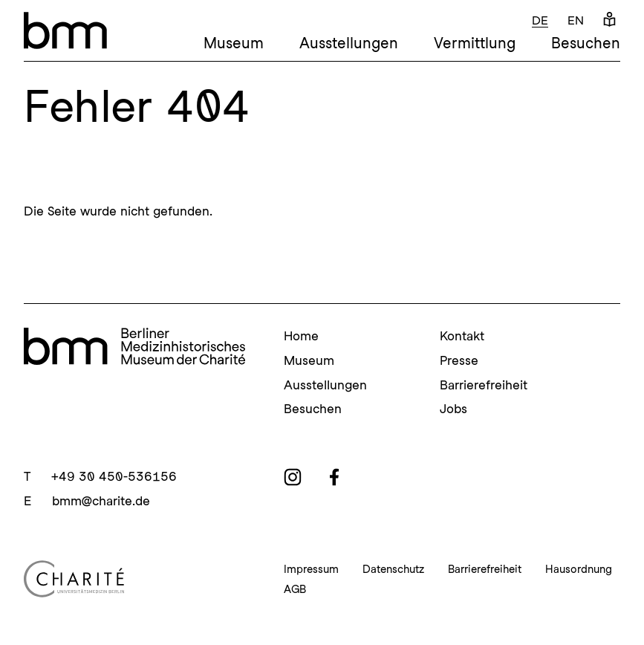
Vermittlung (475, 43)
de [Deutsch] (540, 20)
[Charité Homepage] (136, 579)
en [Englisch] (576, 20)
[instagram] (293, 477)
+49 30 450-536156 (114, 476)
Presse (459, 360)
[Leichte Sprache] (609, 20)
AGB (295, 589)
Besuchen (586, 43)
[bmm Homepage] (134, 346)
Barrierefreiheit (484, 385)
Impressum (311, 569)
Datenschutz (393, 569)
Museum (234, 43)
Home (301, 336)
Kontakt (462, 336)
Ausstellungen (349, 43)
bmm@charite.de (101, 501)
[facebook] (334, 477)
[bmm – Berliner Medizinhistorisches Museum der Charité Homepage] (65, 30)
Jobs (453, 409)
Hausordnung (579, 569)
